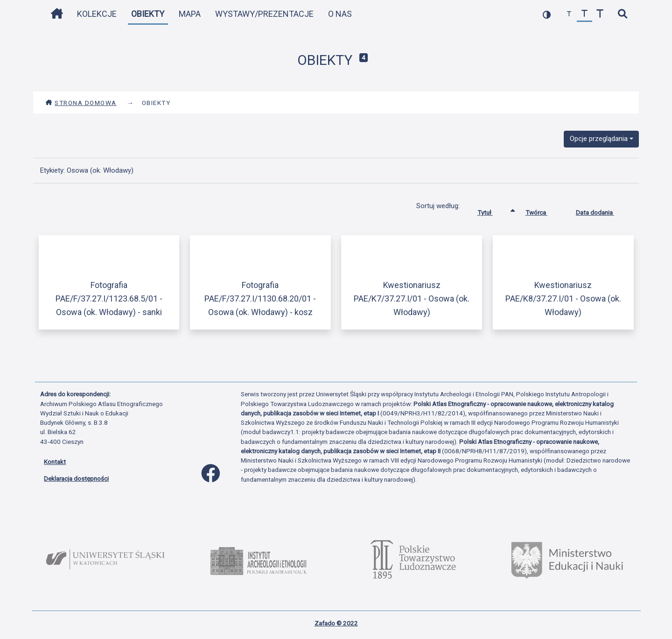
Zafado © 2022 (336, 623)
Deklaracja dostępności (76, 478)
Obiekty (148, 14)
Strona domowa (81, 103)
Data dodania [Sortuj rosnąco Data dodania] (602, 211)
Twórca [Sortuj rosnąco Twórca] (543, 211)
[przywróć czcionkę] (584, 14)
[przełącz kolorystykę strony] (547, 14)
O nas (340, 14)
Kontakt (55, 462)
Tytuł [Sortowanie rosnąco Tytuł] (492, 211)
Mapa (190, 14)
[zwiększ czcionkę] (600, 14)
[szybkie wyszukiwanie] (622, 14)
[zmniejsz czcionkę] (569, 14)
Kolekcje (97, 14)
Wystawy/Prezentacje (264, 14)
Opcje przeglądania (599, 139)
